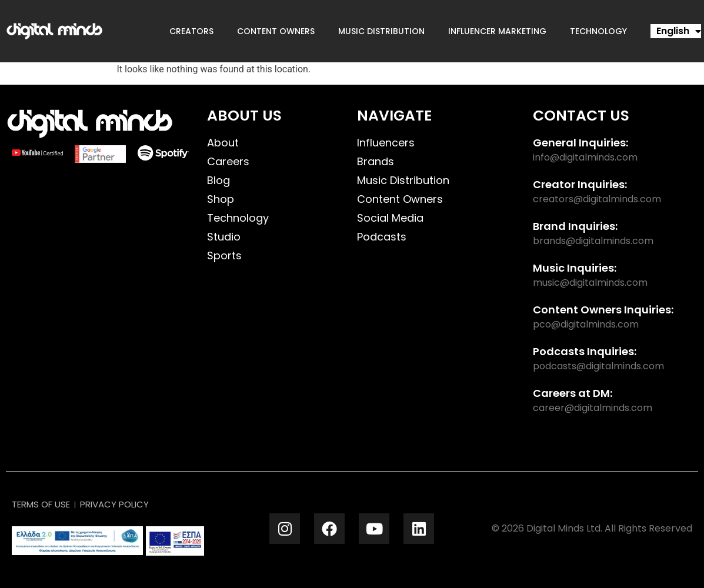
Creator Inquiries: (580, 184)
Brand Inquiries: (575, 226)
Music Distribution (381, 31)
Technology (598, 31)
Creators (191, 31)
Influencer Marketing (497, 31)
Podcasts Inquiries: (585, 351)
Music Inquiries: (575, 268)
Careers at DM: (573, 393)
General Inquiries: (580, 143)
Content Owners (276, 31)
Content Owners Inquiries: (603, 310)
